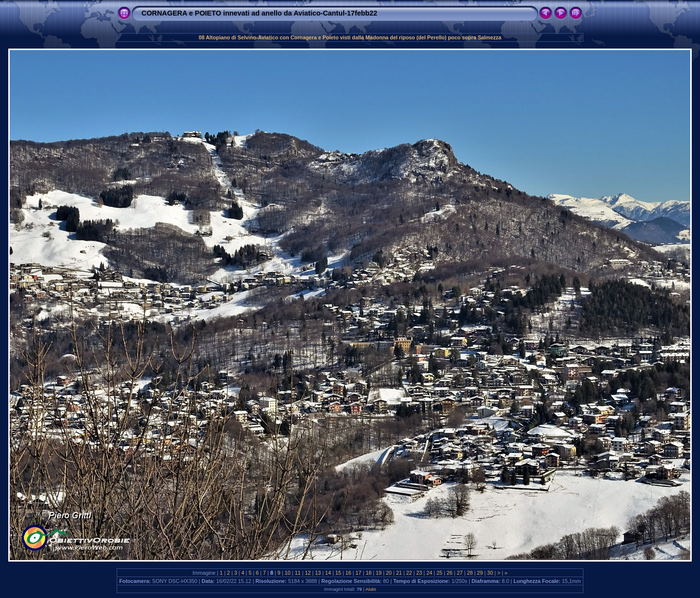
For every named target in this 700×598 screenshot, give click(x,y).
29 (480, 573)
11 (297, 573)
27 (460, 573)
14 (328, 573)
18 (368, 573)
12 (308, 573)
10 (288, 573)
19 (379, 573)
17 (358, 573)
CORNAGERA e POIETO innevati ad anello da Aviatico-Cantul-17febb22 (259, 13)
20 (389, 573)
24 (429, 573)
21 (399, 573)
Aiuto (371, 589)
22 (409, 573)
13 (318, 573)
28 (470, 573)
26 (450, 573)
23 (419, 573)
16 (349, 573)
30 (490, 573)
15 (338, 573)
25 (439, 573)
